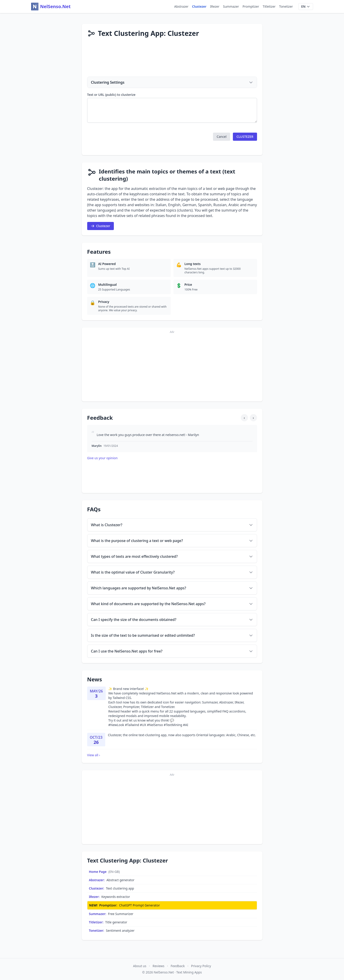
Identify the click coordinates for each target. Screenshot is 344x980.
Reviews (158, 966)
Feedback (178, 966)
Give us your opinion (102, 458)
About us (140, 966)
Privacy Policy (201, 966)
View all (94, 755)
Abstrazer (181, 6)
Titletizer (269, 6)
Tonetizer (286, 6)
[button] (222, 137)
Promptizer (251, 6)
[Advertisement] (172, 60)
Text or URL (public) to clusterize (111, 95)
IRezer (215, 6)
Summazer (231, 6)
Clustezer (199, 6)
